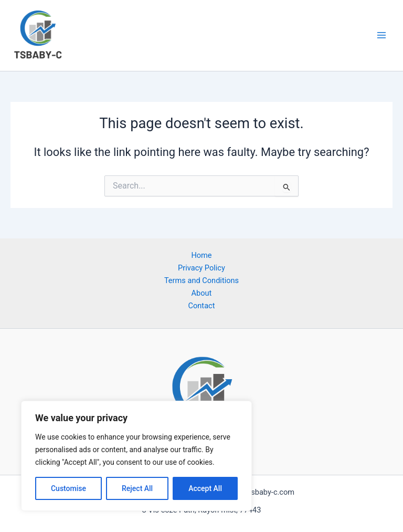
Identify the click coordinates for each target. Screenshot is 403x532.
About (202, 293)
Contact (202, 306)
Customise (68, 488)
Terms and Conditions (201, 280)
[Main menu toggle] (381, 35)
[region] (136, 456)
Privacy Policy (201, 268)
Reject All (137, 488)
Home (201, 255)
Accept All (205, 488)
